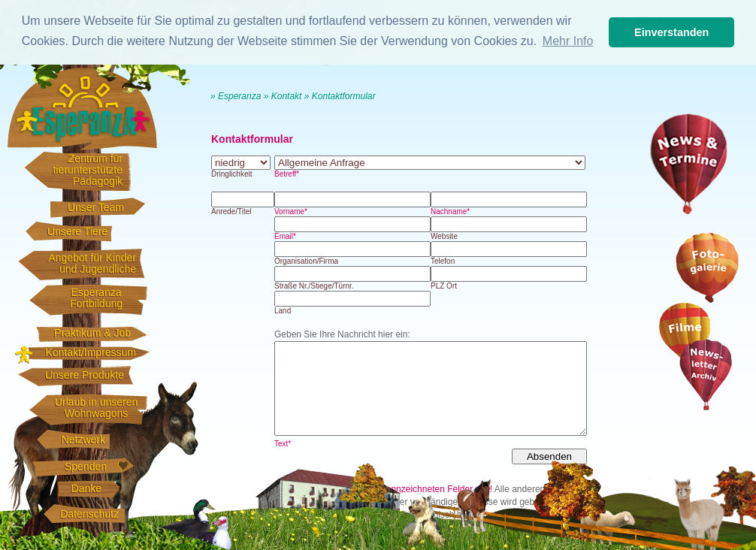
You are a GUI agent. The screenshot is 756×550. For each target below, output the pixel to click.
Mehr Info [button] (568, 41)
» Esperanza (236, 96)
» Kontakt (283, 96)
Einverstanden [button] (671, 32)
